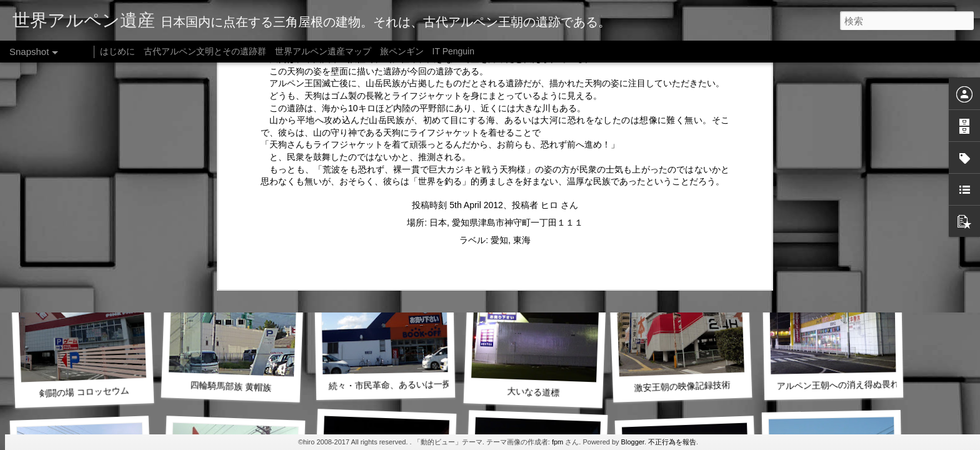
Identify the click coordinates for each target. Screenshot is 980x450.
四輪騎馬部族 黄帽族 (231, 387)
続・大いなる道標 (231, 222)
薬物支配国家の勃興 (84, 222)
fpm (557, 442)
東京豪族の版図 (834, 215)
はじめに (117, 51)
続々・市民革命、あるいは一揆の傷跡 (403, 384)
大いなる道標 (533, 392)
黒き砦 (685, 222)
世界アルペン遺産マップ (323, 51)
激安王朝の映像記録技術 (682, 386)
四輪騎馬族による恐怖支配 (386, 215)
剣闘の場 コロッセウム (84, 392)
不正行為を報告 (672, 442)
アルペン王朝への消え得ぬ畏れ (838, 385)
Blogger (633, 442)
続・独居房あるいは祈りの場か (537, 222)
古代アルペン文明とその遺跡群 (205, 51)
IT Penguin (453, 51)
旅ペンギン (402, 51)
